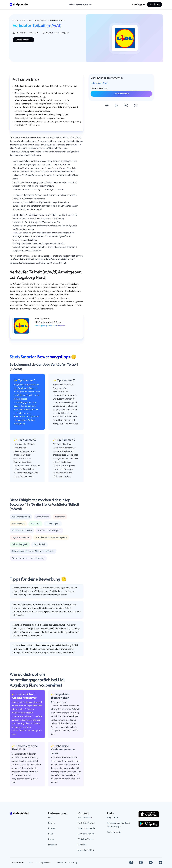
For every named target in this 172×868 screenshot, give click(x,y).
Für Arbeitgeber (138, 4)
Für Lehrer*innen (85, 839)
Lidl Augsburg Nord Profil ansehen (50, 326)
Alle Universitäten (86, 850)
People (51, 834)
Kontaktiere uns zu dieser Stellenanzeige (119, 825)
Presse (51, 839)
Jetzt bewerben (23, 40)
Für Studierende (85, 817)
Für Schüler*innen (86, 823)
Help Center (113, 817)
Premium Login (114, 832)
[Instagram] (141, 862)
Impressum (45, 863)
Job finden (155, 4)
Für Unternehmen (86, 834)
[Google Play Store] (149, 824)
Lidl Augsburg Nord (99, 83)
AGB (31, 863)
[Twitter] (151, 862)
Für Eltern (82, 845)
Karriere (52, 823)
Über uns (52, 828)
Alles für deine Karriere (80, 4)
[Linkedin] (161, 862)
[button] (107, 106)
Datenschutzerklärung (67, 863)
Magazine (52, 845)
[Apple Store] (149, 814)
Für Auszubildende (86, 828)
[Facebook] (131, 862)
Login (51, 817)
